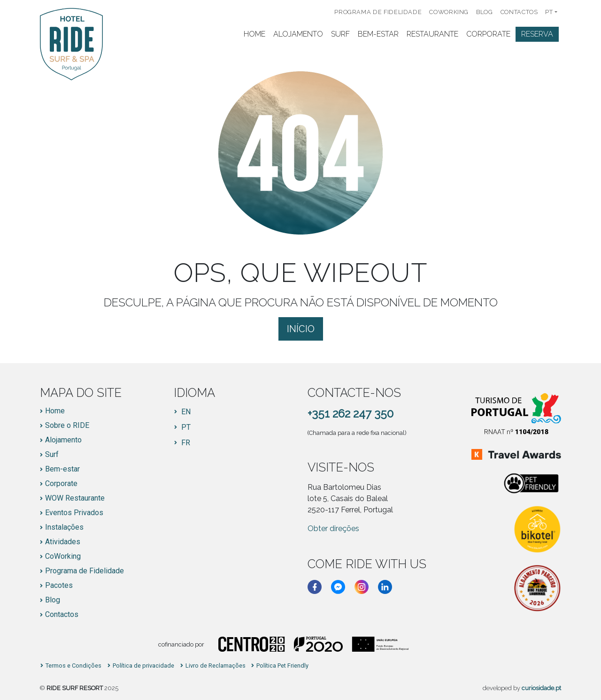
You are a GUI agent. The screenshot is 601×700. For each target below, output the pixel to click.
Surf (340, 34)
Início (301, 329)
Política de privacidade (143, 666)
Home (254, 34)
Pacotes (59, 586)
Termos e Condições (73, 666)
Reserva (537, 34)
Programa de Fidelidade (378, 12)
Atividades (63, 542)
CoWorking (449, 12)
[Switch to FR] (182, 443)
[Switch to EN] (182, 412)
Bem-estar (62, 469)
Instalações (64, 527)
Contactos (519, 12)
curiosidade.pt (541, 688)
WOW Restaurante (75, 498)
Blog (485, 12)
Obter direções (333, 529)
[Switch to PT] (182, 427)
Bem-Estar (378, 34)
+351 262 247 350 (351, 414)
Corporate (488, 34)
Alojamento (298, 34)
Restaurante (432, 34)
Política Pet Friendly (282, 666)
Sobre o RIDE (67, 426)
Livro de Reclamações (216, 666)
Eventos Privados (74, 513)
